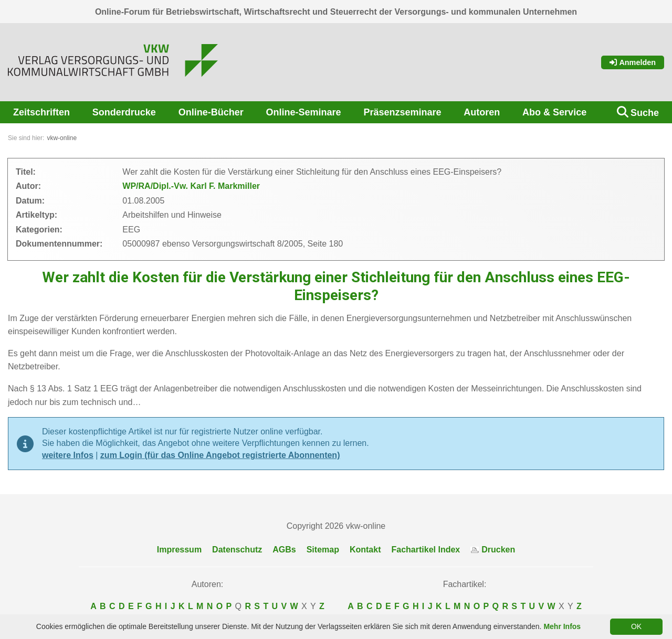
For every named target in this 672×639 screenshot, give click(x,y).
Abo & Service (554, 112)
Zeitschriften (41, 112)
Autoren (482, 112)
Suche (645, 113)
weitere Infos (68, 455)
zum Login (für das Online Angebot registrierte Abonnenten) (220, 455)
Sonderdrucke (124, 112)
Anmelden (633, 62)
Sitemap (323, 550)
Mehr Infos (562, 626)
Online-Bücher (211, 112)
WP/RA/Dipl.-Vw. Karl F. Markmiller (191, 186)
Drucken (493, 550)
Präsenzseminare (402, 112)
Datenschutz (237, 550)
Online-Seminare (304, 112)
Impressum (179, 550)
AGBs (284, 550)
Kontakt (365, 550)
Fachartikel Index (426, 550)
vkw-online (62, 138)
